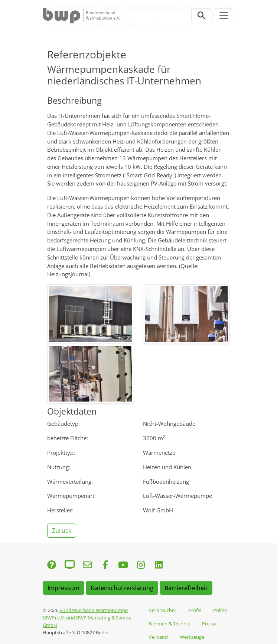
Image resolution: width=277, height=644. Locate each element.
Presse (209, 624)
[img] (91, 314)
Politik (220, 610)
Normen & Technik (170, 624)
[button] (62, 530)
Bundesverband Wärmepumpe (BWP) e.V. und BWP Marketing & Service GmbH (87, 618)
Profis (195, 610)
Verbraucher (163, 610)
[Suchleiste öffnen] (202, 16)
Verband (158, 637)
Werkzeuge (192, 637)
